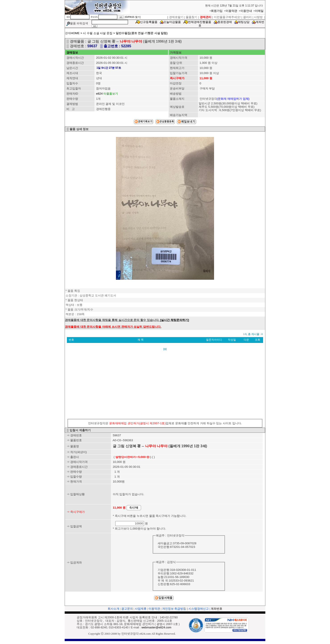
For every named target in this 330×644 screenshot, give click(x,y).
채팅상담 (244, 22)
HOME (75, 33)
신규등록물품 (149, 22)
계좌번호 (217, 609)
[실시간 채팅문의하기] (175, 320)
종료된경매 (225, 22)
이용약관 (231, 11)
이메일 (259, 11)
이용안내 (246, 11)
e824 (99, 94)
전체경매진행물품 (200, 22)
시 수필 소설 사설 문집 (98, 33)
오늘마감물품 (172, 22)
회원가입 (217, 11)
